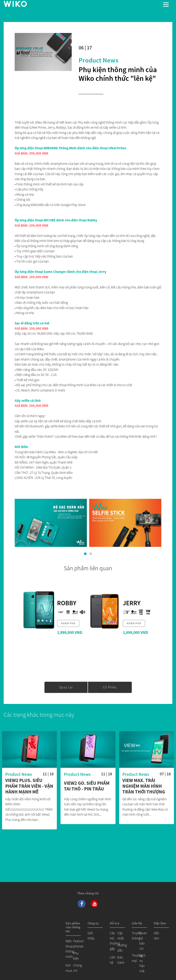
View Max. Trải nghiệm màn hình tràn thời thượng (144, 786)
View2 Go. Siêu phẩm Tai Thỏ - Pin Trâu (87, 786)
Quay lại (66, 687)
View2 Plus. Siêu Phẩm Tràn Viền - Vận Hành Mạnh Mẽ (29, 786)
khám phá (68, 623)
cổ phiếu (110, 687)
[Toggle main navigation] (166, 5)
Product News (98, 60)
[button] (85, 554)
